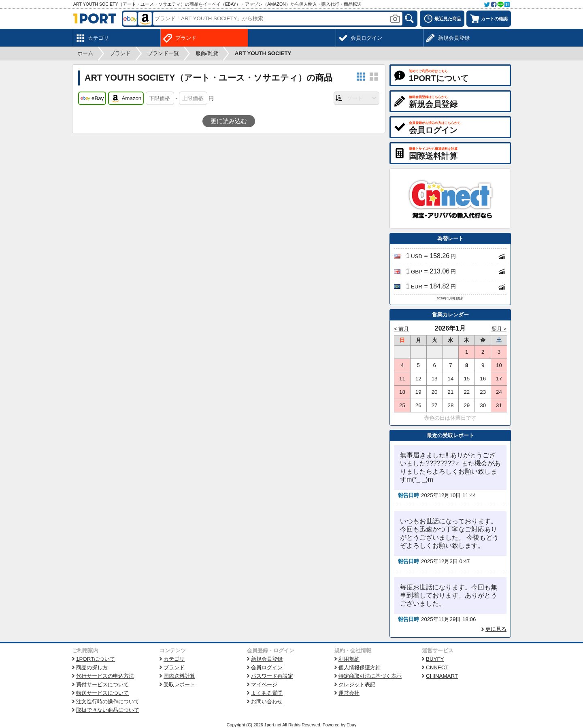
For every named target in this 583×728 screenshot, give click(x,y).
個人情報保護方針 (360, 667)
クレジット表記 (357, 684)
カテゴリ (174, 659)
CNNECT (437, 667)
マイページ (264, 684)
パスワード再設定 (272, 676)
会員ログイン (267, 667)
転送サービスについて (102, 693)
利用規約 (349, 659)
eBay (92, 98)
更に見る (496, 629)
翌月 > (499, 329)
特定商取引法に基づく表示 (370, 676)
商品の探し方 (92, 667)
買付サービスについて (102, 684)
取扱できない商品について (108, 710)
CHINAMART (442, 676)
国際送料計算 (179, 676)
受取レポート (179, 684)
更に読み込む (229, 121)
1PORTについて (96, 659)
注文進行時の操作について (108, 701)
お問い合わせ (267, 701)
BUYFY (435, 659)
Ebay (351, 725)
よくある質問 (267, 693)
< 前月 (402, 329)
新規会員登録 (267, 659)
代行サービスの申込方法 (105, 676)
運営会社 (349, 693)
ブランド (174, 667)
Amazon (126, 98)
